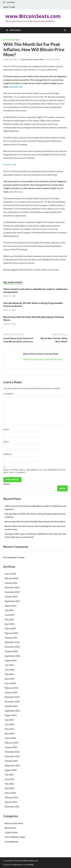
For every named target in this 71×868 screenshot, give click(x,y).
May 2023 (9, 729)
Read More (8, 165)
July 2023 (9, 720)
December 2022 (12, 752)
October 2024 (11, 651)
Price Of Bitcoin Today (15, 837)
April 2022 (10, 788)
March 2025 (10, 628)
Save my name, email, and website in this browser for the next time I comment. (34, 471)
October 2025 (11, 596)
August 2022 (11, 770)
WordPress (18, 865)
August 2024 (11, 660)
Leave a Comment (53, 59)
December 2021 (12, 806)
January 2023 (11, 747)
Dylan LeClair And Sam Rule (32, 59)
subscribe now (16, 87)
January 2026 (11, 583)
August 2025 (11, 606)
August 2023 (11, 715)
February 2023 (11, 743)
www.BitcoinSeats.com (33, 16)
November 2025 (12, 592)
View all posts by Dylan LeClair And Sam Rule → (44, 359)
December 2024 (12, 642)
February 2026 (11, 578)
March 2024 (10, 683)
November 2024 (12, 647)
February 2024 (11, 688)
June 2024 (10, 670)
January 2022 (11, 802)
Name (7, 430)
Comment (9, 394)
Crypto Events (11, 832)
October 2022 (11, 761)
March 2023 (10, 738)
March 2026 (10, 574)
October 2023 (11, 706)
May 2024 (9, 674)
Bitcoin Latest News (11, 40)
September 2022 (12, 765)
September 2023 (12, 711)
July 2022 (9, 775)
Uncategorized (11, 841)
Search (7, 484)
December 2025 (12, 587)
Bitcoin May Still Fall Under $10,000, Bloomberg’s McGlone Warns (35, 521)
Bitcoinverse (10, 828)
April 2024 (10, 679)
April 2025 (10, 624)
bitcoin (38, 70)
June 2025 (10, 615)
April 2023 (10, 733)
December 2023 (12, 697)
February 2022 (11, 797)
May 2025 (9, 619)
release (17, 97)
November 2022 (12, 756)
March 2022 (10, 793)
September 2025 (12, 601)
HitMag (30, 865)
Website (8, 454)
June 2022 (10, 779)
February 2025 (11, 633)
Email (7, 442)
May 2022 (9, 784)
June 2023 (10, 724)
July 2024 (9, 665)
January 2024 (11, 692)
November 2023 (12, 701)
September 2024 (12, 656)
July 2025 (9, 610)
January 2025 (11, 638)
